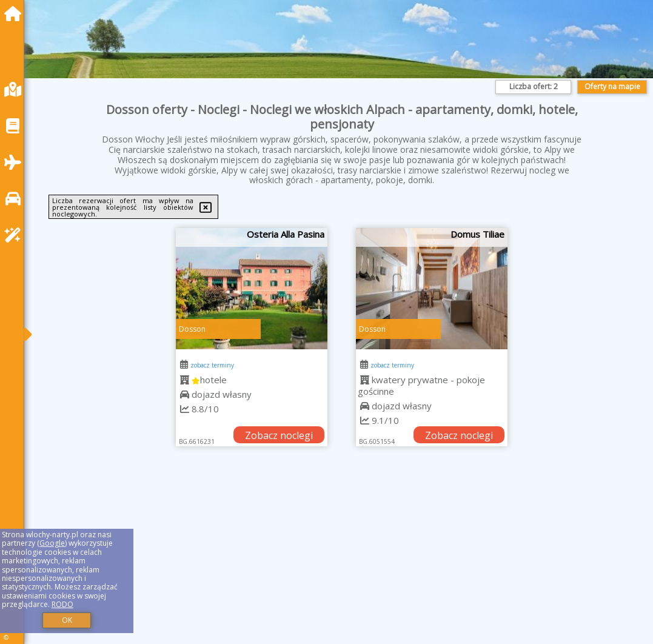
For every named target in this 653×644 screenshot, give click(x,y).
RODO (62, 604)
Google (52, 543)
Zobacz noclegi (279, 435)
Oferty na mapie (612, 86)
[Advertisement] (342, 560)
